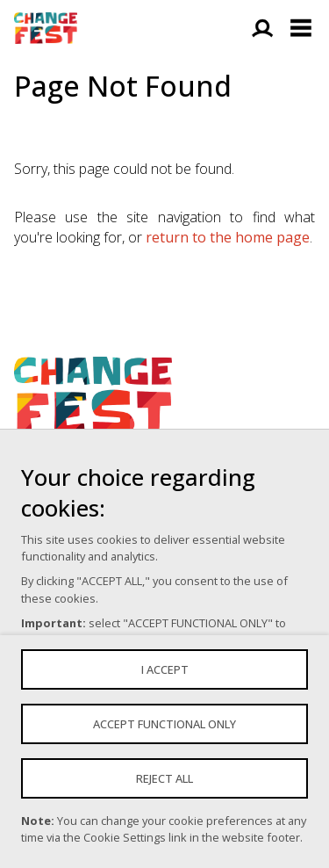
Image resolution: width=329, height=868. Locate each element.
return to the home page (228, 237)
